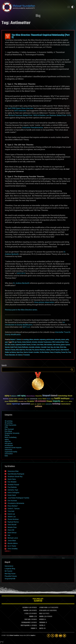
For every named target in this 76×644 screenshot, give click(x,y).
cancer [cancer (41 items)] (16, 399)
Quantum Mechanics (40, 350)
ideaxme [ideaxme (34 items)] (7, 402)
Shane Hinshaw (13, 519)
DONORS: (31, 617)
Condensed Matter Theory (62, 342)
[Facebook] (49, 636)
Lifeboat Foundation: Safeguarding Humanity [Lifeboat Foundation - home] (33, 7)
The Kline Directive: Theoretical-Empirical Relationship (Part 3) (41, 36)
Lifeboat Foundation (14, 636)
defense (31, 340)
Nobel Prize (22, 350)
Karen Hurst (12, 495)
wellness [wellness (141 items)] (38, 406)
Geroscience (9, 566)
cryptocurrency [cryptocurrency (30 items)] (21, 399)
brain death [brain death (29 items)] (11, 399)
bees (6, 456)
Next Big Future (10, 574)
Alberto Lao (12, 517)
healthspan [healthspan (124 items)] (65, 399)
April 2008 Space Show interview (20, 108)
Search (72, 370)
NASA (17, 350)
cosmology (26, 340)
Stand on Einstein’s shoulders (31, 352)
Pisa (33, 350)
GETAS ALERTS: (43, 611)
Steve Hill (11, 530)
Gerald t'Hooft (14, 347)
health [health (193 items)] (57, 399)
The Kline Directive (44, 352)
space (6, 342)
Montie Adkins (13, 543)
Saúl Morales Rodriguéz (16, 474)
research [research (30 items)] (32, 404)
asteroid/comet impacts (13, 448)
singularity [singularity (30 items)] (39, 404)
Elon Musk (8, 431)
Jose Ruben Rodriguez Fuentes (18, 498)
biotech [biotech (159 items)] (54, 396)
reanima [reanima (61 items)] (9, 404)
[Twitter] (53, 636)
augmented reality (11, 452)
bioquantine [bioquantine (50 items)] (39, 396)
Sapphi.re (33, 636)
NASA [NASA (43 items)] (62, 402)
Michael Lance (13, 538)
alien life (8, 441)
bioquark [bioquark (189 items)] (47, 396)
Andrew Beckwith (27, 342)
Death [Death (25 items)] (28, 399)
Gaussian (7, 347)
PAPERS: (41, 626)
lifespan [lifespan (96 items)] (49, 401)
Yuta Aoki (11, 511)
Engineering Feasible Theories (23, 345)
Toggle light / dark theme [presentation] (73, 7)
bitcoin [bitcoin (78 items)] (70, 396)
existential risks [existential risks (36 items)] (34, 399)
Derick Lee (11, 514)
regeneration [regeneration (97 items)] (25, 404)
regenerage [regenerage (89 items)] (16, 404)
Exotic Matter (40, 345)
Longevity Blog (10, 569)
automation (9, 454)
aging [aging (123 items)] (7, 396)
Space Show (20, 352)
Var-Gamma (19, 355)
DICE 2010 (21, 273)
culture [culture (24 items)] (26, 399)
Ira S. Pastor (12, 546)
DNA (6, 427)
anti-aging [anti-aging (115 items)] (21, 396)
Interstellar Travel (45, 347)
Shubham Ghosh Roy (15, 477)
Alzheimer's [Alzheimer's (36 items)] (14, 396)
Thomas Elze (64, 352)
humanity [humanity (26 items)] (72, 399)
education (37, 340)
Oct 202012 (8, 36)
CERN (53, 342)
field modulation (48, 345)
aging (7, 439)
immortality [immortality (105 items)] (13, 401)
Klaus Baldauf (13, 506)
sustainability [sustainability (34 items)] (49, 404)
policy (67, 340)
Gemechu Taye (13, 490)
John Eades (56, 347)
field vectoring (57, 345)
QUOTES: (41, 628)
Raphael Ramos (13, 522)
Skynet (7, 435)
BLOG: (41, 614)
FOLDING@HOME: (26, 623)
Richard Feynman (56, 350)
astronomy (8, 450)
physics (63, 340)
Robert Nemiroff (65, 350)
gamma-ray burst (65, 345)
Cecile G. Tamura (14, 509)
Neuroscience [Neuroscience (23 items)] (66, 402)
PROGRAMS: (42, 623)
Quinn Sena (12, 479)
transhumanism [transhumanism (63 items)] (66, 404)
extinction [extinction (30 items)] (40, 399)
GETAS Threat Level (38, 600)
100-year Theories (17, 342)
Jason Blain (12, 541)
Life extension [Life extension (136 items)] (40, 401)
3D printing (9, 421)
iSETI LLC (26, 327)
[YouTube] (60, 636)
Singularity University (12, 433)
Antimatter (34, 342)
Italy (52, 347)
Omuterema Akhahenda (16, 503)
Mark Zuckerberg (11, 437)
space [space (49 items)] (43, 404)
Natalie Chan (12, 527)
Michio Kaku (63, 347)
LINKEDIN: (26, 611)
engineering (43, 340)
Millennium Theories (10, 350)
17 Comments (26, 355)
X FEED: (26, 614)
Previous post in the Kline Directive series (21, 310)
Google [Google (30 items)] (52, 399)
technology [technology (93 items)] (56, 404)
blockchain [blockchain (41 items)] (6, 399)
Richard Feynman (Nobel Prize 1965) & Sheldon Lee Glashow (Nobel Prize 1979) (40, 115)
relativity (48, 350)
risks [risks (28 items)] (35, 404)
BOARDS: (42, 617)
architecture (9, 445)
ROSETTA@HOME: (25, 626)
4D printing (9, 423)
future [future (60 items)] (44, 399)
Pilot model (29, 350)
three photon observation (44, 302)
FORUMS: (33, 628)
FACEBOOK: (25, 608)
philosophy (58, 340)
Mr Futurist (8, 571)
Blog (38, 16)
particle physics (50, 340)
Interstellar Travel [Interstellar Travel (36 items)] (22, 402)
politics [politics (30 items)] (71, 402)
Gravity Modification (23, 347)
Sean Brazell (12, 525)
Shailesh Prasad (13, 485)
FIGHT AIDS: (28, 620)
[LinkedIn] (57, 636)
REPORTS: (42, 620)
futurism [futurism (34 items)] (49, 399)
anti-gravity (9, 443)
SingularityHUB (10, 579)
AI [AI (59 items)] (10, 396)
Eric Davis (34, 345)
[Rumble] (64, 636)
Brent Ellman (12, 533)
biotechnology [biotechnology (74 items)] (63, 396)
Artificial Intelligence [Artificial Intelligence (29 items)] (31, 396)
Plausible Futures (11, 576)
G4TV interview (20, 111)
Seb (9, 535)
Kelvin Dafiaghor (13, 493)
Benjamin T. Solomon (16, 340)
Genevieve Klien (13, 471)
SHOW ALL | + (8, 551)
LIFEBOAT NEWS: (43, 608)
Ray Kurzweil (9, 429)
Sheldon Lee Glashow (10, 352)
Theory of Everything (55, 352)
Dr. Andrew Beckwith (21, 283)
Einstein (13, 345)
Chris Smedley (13, 549)
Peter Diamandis (10, 425)
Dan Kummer (12, 501)
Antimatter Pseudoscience (33, 127)
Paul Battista (12, 487)
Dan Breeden (12, 482)
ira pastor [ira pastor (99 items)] (31, 401)
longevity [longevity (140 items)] (57, 401)
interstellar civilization (35, 347)
